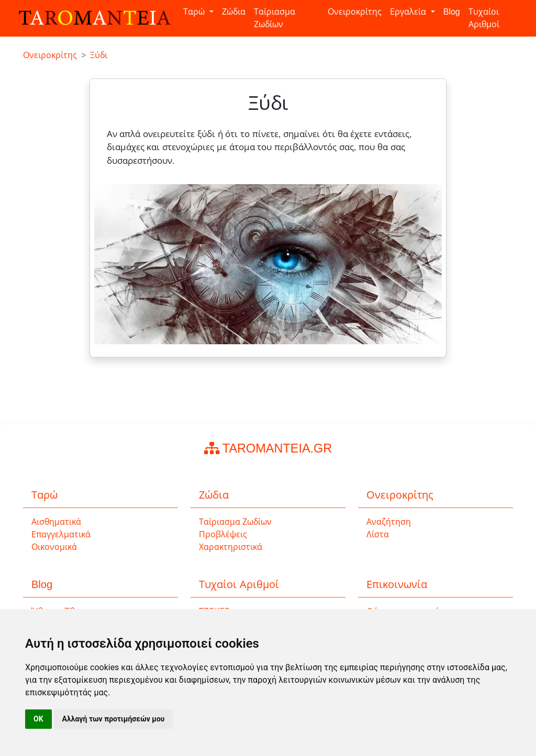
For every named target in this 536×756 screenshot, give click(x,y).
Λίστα (378, 534)
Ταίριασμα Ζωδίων (275, 18)
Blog (452, 12)
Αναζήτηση (389, 522)
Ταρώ (195, 12)
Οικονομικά (54, 547)
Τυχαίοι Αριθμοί (484, 18)
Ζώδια (234, 12)
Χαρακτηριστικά (231, 547)
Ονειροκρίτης (355, 12)
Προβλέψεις (223, 534)
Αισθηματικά (56, 522)
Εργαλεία (409, 12)
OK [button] (38, 719)
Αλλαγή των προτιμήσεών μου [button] (114, 719)
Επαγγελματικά (61, 534)
